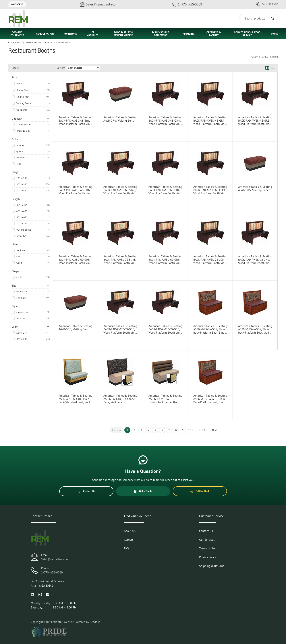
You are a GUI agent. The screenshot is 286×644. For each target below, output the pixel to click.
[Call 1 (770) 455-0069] (187, 4)
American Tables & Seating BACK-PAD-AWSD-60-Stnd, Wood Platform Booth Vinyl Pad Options (120, 190)
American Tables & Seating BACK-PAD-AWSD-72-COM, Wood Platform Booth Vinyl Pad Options (210, 260)
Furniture (48, 42)
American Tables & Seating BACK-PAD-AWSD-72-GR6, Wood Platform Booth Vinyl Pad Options (165, 329)
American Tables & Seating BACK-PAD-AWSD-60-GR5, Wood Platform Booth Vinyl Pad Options (76, 260)
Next (214, 430)
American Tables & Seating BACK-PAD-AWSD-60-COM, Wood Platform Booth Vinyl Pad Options (210, 190)
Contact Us (17, 4)
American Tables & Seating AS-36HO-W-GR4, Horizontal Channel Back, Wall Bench (165, 399)
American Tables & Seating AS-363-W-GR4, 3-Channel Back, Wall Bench (120, 399)
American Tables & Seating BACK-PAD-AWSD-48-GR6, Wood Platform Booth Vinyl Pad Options (76, 190)
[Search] (258, 18)
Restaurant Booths (62, 42)
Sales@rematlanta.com (56, 559)
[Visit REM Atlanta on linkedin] (32, 594)
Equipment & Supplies (31, 42)
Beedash (95, 622)
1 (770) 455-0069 (52, 572)
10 (190, 430)
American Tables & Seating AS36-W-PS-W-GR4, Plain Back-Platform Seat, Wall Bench (255, 329)
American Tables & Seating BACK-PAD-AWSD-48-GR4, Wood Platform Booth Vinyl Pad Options (210, 120)
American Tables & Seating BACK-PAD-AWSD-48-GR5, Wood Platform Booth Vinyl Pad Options (255, 120)
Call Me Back (267, 4)
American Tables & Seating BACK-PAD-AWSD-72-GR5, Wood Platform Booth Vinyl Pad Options (120, 329)
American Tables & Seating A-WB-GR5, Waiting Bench (255, 188)
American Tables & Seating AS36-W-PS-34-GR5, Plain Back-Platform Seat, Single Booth (210, 399)
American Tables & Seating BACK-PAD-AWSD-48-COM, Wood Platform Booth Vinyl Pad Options (165, 120)
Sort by (61, 68)
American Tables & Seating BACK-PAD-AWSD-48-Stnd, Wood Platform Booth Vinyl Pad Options (76, 120)
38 (204, 430)
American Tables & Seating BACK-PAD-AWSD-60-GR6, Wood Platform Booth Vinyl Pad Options (165, 260)
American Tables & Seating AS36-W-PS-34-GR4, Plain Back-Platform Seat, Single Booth (210, 329)
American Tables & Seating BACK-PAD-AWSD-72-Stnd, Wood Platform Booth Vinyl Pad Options (120, 260)
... (197, 430)
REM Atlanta (14, 42)
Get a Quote (143, 491)
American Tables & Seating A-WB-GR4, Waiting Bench (120, 119)
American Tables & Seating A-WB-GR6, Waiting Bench (76, 328)
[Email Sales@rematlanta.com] (99, 4)
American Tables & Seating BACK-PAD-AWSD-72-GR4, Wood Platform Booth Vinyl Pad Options (255, 260)
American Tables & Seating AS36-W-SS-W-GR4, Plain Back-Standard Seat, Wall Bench (76, 399)
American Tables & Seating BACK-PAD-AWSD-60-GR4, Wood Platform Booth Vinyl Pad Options (165, 190)
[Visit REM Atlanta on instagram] (40, 594)
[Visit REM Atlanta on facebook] (48, 594)
